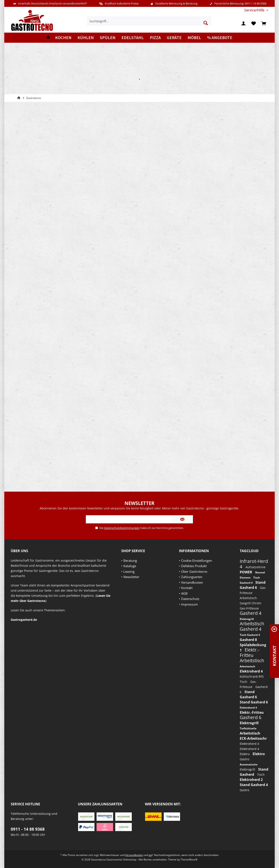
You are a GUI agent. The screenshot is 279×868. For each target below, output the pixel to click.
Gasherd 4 (251, 613)
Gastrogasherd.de (24, 620)
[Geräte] (174, 38)
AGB (184, 593)
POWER (246, 572)
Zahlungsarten (192, 577)
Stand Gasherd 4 (254, 785)
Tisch (244, 682)
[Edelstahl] (133, 38)
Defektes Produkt (194, 566)
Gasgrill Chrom (250, 603)
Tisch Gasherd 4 (250, 635)
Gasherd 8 (248, 640)
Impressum (190, 604)
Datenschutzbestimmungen (122, 528)
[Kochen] (63, 38)
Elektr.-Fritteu (250, 652)
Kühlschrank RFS (252, 676)
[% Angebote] (220, 38)
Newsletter (131, 577)
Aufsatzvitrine (255, 567)
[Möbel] (194, 38)
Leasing (129, 571)
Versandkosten (192, 582)
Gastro (244, 759)
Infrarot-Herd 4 (254, 564)
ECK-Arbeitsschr (253, 738)
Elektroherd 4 (251, 671)
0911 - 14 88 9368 (28, 829)
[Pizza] (155, 38)
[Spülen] (108, 38)
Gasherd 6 (251, 717)
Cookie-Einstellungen (197, 560)
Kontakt (187, 588)
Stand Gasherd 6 (254, 702)
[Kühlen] (86, 38)
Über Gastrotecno (194, 571)
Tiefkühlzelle (248, 728)
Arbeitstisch (248, 598)
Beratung (130, 560)
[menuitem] (255, 10)
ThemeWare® (189, 860)
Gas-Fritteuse (249, 608)
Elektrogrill (247, 619)
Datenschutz (190, 599)
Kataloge (130, 566)
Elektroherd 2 (251, 780)
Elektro (245, 754)
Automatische (249, 764)
